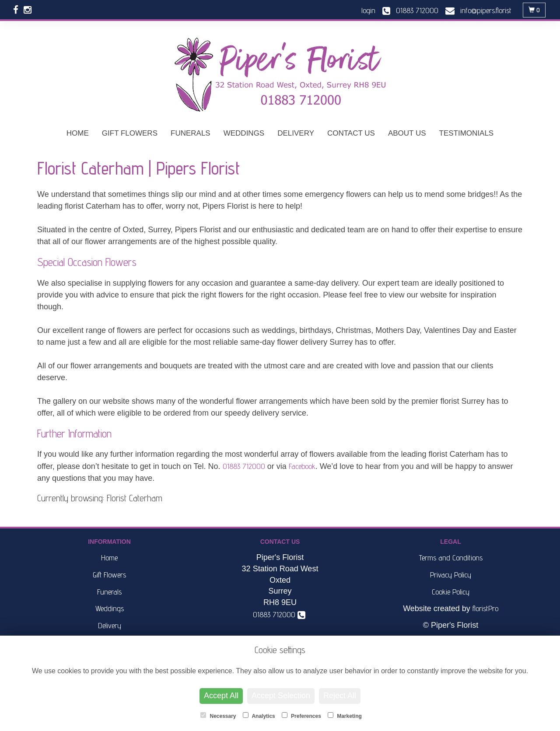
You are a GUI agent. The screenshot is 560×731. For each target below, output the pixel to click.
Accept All (221, 696)
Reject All (340, 696)
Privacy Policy (451, 575)
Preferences (301, 716)
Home (78, 133)
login (368, 10)
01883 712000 (244, 466)
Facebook (302, 466)
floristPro (485, 608)
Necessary (218, 716)
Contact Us (351, 133)
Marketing (345, 716)
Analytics (259, 716)
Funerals (191, 133)
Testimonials (467, 133)
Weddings (244, 133)
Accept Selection (281, 696)
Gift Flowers (130, 133)
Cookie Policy (451, 592)
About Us (407, 133)
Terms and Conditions (451, 558)
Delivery (296, 133)
